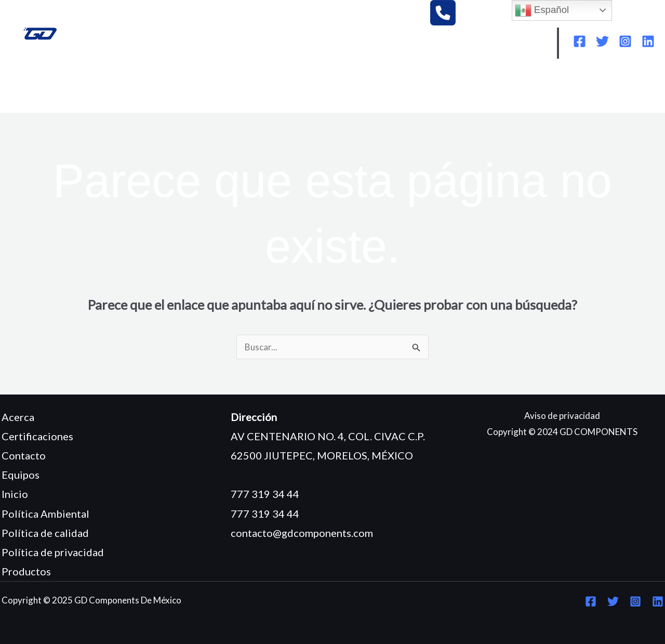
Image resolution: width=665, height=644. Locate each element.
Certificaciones (37, 436)
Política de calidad (45, 533)
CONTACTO (45, 105)
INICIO (33, 89)
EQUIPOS (179, 89)
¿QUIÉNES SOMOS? (104, 89)
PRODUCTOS (244, 89)
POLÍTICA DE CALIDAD (541, 89)
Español (542, 10)
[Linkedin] (648, 41)
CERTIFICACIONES (328, 89)
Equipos (21, 475)
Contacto (24, 455)
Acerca (18, 417)
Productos (26, 571)
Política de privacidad (53, 552)
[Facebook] (580, 41)
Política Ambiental (45, 514)
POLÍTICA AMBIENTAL (430, 89)
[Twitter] (602, 41)
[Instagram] (625, 41)
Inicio (15, 494)
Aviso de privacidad (562, 416)
